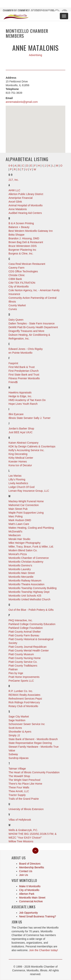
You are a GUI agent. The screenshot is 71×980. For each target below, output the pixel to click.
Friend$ (13, 382)
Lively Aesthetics (18, 483)
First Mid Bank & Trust (22, 367)
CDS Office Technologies (23, 271)
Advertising (35, 55)
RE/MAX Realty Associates (24, 695)
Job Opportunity (28, 913)
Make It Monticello (30, 886)
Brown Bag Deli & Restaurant (26, 242)
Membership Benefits (32, 867)
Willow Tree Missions (21, 841)
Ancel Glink (15, 202)
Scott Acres (15, 728)
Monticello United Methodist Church (29, 599)
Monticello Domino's (20, 565)
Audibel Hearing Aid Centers (25, 213)
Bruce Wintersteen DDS (23, 246)
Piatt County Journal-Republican (28, 647)
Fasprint (13, 363)
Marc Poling (16, 516)
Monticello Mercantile (21, 577)
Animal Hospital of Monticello (26, 205)
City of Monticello (19, 286)
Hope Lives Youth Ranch (23, 404)
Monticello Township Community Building (32, 588)
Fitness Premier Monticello (24, 378)
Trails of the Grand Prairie (24, 799)
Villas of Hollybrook (20, 820)
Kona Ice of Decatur (20, 465)
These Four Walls (19, 787)
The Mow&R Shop (19, 776)
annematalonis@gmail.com (22, 102)
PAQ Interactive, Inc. (21, 620)
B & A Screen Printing (21, 223)
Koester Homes (18, 462)
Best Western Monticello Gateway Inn (31, 231)
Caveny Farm (16, 268)
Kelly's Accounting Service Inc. (26, 450)
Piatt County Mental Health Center (29, 651)
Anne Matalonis (18, 209)
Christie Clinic (17, 275)
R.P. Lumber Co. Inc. (21, 691)
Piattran (13, 669)
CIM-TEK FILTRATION (22, 283)
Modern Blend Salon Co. (23, 550)
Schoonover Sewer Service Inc (27, 724)
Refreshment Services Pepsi (25, 699)
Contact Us (26, 871)
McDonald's (15, 531)
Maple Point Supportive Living (26, 513)
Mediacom (15, 535)
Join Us (24, 875)
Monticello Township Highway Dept (29, 592)
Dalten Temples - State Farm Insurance (32, 323)
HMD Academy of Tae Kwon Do (27, 400)
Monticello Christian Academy (26, 562)
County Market (17, 305)
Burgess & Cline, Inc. (21, 253)
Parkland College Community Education (32, 624)
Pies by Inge (16, 673)
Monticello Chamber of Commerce (29, 558)
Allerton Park (27, 894)
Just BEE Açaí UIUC (21, 432)
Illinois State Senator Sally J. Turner (30, 418)
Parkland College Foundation (26, 628)
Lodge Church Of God (21, 487)
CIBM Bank (15, 279)
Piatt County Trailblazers (23, 666)
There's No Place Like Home (25, 784)
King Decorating (18, 454)
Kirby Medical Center (21, 458)
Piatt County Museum (21, 654)
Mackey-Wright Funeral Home (26, 501)
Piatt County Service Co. (23, 662)
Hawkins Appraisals (20, 392)
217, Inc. (14, 180)
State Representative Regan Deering (30, 743)
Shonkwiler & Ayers (20, 732)
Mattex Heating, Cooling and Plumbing (31, 528)
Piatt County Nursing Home (25, 658)
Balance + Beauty (19, 227)
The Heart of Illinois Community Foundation (34, 772)
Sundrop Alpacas (19, 758)
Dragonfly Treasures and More (26, 331)
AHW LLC (14, 190)
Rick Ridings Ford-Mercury (24, 702)
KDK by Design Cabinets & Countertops (32, 446)
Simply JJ (14, 735)
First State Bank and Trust (24, 375)
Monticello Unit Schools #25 (25, 596)
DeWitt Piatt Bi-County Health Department (33, 327)
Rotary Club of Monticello (23, 706)
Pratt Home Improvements (24, 677)
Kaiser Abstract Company (23, 443)
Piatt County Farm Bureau (24, 635)
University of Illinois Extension (26, 809)
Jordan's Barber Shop (21, 429)
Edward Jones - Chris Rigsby (26, 349)
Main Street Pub (18, 509)
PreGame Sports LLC (21, 681)
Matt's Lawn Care (19, 524)
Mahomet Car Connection (24, 505)
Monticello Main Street (22, 573)
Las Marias (15, 476)
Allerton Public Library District (26, 194)
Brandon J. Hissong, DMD (24, 238)
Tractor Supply (17, 795)
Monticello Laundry (20, 569)
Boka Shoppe (16, 235)
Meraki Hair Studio (19, 539)
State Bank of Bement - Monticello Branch (33, 739)
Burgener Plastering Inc (22, 250)
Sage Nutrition (17, 720)
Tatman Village (17, 769)
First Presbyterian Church (24, 371)
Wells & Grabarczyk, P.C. (23, 830)
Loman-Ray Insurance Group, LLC (29, 491)
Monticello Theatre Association (27, 584)
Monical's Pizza (18, 554)
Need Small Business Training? (38, 916)
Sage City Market (19, 717)
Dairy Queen (16, 320)
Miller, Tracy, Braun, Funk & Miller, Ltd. (31, 547)
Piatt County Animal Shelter (25, 632)
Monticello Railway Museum (25, 581)
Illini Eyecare (16, 414)
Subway (13, 754)
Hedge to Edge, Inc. (20, 396)
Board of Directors (30, 864)
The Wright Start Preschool (24, 780)
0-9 (10, 175)
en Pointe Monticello (20, 353)
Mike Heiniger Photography (25, 543)
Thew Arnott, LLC (19, 791)
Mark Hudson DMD (20, 520)
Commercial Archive (31, 901)
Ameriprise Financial (21, 198)
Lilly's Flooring (17, 479)
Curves (13, 309)
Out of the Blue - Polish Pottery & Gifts (31, 610)
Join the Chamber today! (44, 950)
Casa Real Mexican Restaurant (27, 264)
